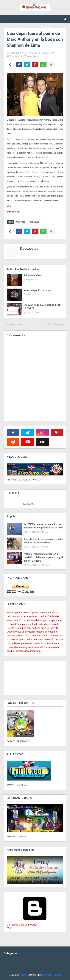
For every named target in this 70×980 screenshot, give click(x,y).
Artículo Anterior (14, 324)
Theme (23, 975)
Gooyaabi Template (52, 975)
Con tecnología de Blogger (35, 923)
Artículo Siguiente (55, 324)
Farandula (34, 222)
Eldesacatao (16, 53)
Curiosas (14, 56)
